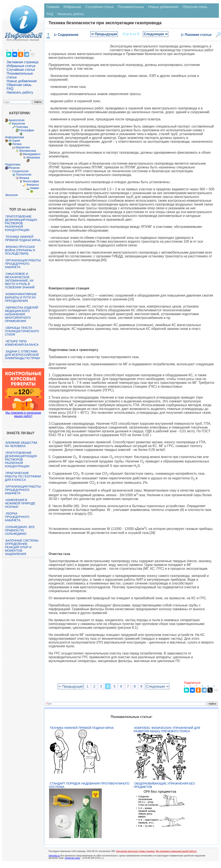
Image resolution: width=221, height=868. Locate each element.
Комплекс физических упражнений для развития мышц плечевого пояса (167, 730)
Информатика (14, 137)
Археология (16, 120)
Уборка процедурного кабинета (17, 517)
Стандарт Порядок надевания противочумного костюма (89, 785)
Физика (24, 178)
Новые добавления (22, 81)
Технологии (23, 175)
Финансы (33, 185)
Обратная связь (19, 85)
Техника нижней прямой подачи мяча (82, 728)
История (14, 141)
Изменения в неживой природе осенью (20, 503)
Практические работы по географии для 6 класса (23, 476)
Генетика (22, 127)
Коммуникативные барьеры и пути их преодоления (21, 297)
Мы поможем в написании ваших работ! (23, 414)
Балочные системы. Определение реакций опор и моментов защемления (22, 547)
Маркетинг (23, 147)
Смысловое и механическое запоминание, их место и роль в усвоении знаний (20, 281)
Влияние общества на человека (21, 444)
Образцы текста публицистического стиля (22, 331)
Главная (53, 7)
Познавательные (131, 7)
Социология (20, 171)
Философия (31, 181)
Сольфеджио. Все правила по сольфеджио (20, 530)
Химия (34, 188)
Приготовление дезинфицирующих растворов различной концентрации (21, 223)
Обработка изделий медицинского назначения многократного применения (21, 314)
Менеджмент (32, 154)
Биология (18, 124)
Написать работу (20, 92)
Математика (27, 151)
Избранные (72, 7)
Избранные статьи (21, 66)
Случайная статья (21, 70)
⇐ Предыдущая (104, 34)
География (27, 130)
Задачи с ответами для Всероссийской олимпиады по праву (23, 355)
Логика (17, 144)
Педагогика (13, 164)
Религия (14, 168)
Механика (33, 157)
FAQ (10, 89)
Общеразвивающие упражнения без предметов (164, 785)
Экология (11, 195)
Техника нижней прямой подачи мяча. (23, 238)
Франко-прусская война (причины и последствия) (20, 250)
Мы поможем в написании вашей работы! (176, 851)
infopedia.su (54, 856)
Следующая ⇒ (156, 34)
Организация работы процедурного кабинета (23, 264)
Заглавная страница (22, 62)
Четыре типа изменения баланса (22, 343)
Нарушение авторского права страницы (135, 851)
